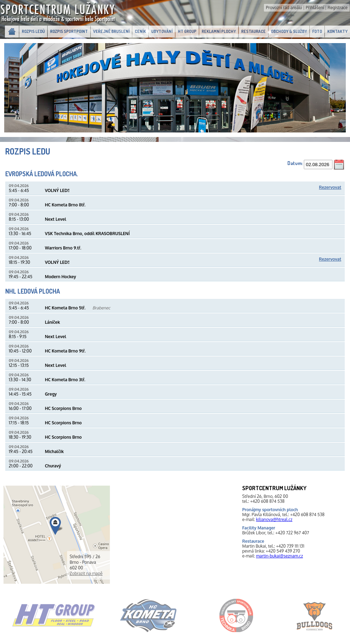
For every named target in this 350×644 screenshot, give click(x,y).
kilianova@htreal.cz (274, 519)
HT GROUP (187, 31)
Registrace (338, 8)
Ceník (140, 31)
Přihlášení (315, 8)
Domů (12, 32)
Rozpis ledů (33, 31)
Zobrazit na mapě (86, 573)
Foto (317, 31)
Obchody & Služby (289, 31)
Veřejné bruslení (111, 31)
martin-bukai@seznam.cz (279, 556)
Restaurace (253, 31)
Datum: (295, 163)
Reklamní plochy (219, 31)
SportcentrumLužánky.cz (58, 13)
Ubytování (162, 31)
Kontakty (337, 31)
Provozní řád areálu (284, 8)
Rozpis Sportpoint (69, 31)
